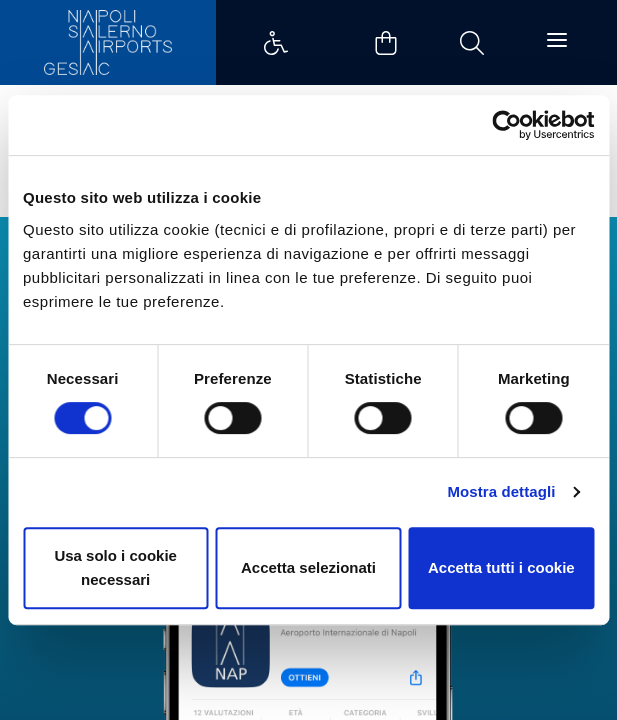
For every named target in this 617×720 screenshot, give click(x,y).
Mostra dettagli (501, 491)
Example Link (276, 43)
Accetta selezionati (308, 567)
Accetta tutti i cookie (501, 567)
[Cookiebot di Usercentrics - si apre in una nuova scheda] (506, 125)
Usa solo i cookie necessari (115, 567)
